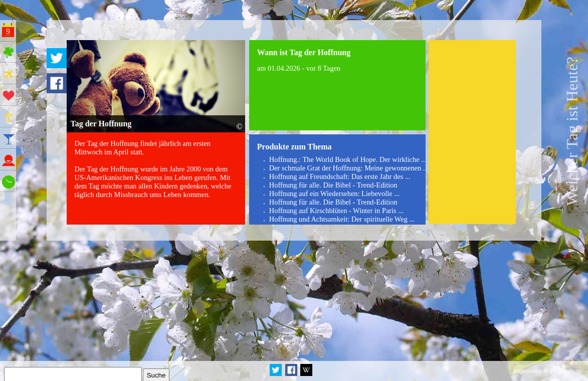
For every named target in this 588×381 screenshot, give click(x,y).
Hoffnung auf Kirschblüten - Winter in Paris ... (336, 211)
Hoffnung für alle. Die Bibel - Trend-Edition (333, 185)
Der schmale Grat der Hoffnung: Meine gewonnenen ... (349, 168)
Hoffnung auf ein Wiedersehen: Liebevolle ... (334, 194)
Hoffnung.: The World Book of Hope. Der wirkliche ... (348, 159)
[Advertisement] (472, 132)
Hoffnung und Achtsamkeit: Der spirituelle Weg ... (342, 219)
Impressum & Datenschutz (547, 371)
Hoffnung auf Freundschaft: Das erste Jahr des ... (340, 176)
